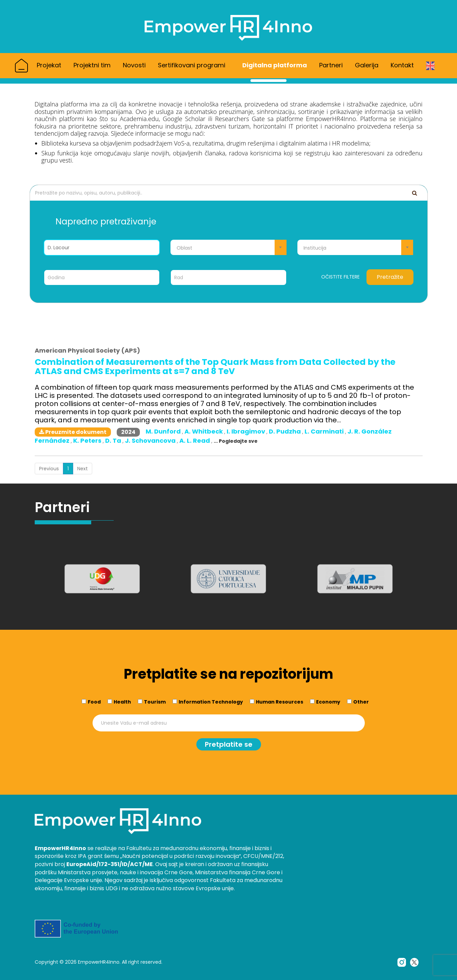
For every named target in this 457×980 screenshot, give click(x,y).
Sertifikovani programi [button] (194, 65)
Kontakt (402, 65)
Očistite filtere (340, 277)
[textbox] (228, 248)
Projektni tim (92, 65)
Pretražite (390, 277)
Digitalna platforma (275, 65)
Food (94, 702)
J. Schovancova (151, 441)
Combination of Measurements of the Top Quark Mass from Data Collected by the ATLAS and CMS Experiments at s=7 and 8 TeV (215, 367)
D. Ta (114, 441)
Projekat (49, 65)
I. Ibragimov (247, 431)
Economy (328, 702)
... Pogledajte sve (236, 441)
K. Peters (88, 441)
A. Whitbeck (204, 431)
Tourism (155, 702)
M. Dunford (164, 431)
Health (122, 702)
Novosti (134, 65)
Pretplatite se (229, 744)
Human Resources (280, 702)
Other (361, 702)
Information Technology (211, 702)
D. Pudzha (285, 431)
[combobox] (228, 247)
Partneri (331, 65)
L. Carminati (325, 431)
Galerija (367, 65)
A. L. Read (195, 441)
